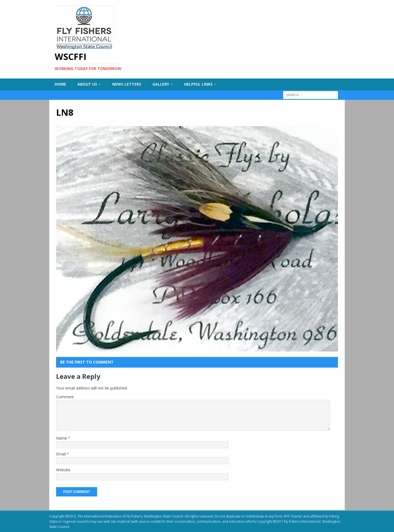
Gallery (161, 84)
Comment (65, 397)
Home (60, 84)
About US (87, 84)
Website (63, 470)
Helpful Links (198, 84)
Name (62, 438)
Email (61, 454)
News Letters (127, 84)
